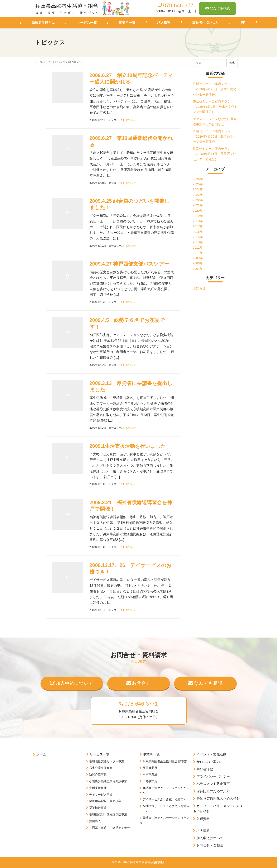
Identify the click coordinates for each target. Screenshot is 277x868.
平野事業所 (150, 781)
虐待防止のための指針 (213, 791)
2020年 (198, 211)
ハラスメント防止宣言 (213, 784)
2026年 (198, 179)
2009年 (72, 62)
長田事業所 (150, 768)
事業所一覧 (127, 23)
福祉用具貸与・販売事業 (105, 801)
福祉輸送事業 (98, 808)
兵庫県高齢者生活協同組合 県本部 (165, 761)
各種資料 (203, 819)
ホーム (41, 754)
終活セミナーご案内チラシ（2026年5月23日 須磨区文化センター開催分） (215, 89)
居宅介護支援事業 (101, 768)
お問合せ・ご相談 (210, 845)
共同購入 (95, 821)
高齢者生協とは (43, 23)
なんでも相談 (218, 8)
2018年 (198, 221)
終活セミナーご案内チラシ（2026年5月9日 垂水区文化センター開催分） (215, 107)
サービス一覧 (87, 23)
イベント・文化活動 (211, 754)
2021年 (198, 205)
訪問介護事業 (98, 774)
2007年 (198, 269)
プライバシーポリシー (213, 776)
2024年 (198, 189)
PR (243, 23)
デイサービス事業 (101, 795)
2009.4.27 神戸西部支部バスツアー (129, 264)
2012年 (198, 248)
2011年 (198, 253)
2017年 (198, 226)
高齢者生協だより (206, 23)
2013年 (198, 242)
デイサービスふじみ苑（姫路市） (164, 799)
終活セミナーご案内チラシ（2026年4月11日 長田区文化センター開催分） (215, 154)
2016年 (198, 232)
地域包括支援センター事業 (107, 761)
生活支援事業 (98, 788)
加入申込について (72, 683)
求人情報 (164, 23)
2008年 (198, 263)
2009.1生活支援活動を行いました (128, 446)
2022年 (198, 200)
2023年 (198, 195)
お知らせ (131, 120)
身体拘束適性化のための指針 (218, 799)
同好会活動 (205, 769)
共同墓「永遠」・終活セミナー (110, 828)
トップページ (42, 62)
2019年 (198, 216)
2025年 (198, 184)
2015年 (198, 237)
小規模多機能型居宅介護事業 (108, 781)
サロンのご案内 (208, 762)
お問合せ (138, 683)
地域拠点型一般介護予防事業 (108, 814)
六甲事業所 (150, 774)
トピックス (59, 62)
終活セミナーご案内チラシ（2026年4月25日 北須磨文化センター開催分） (215, 136)
